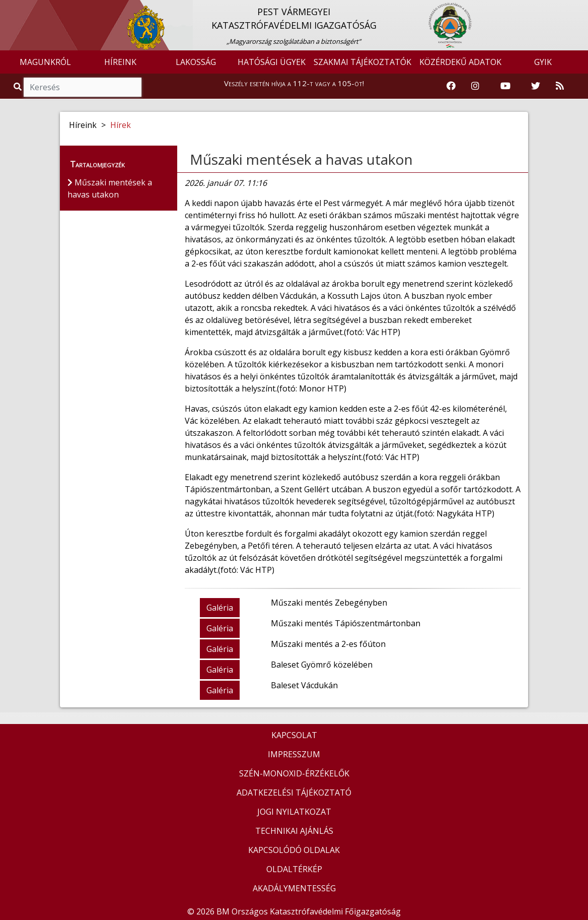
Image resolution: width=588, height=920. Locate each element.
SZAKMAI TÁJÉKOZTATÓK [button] (362, 62)
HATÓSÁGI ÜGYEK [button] (272, 62)
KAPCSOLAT (294, 735)
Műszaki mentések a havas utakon (301, 159)
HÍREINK (120, 62)
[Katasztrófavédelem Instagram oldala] (475, 86)
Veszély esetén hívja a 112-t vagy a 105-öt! (294, 83)
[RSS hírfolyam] (560, 86)
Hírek (121, 125)
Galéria (220, 608)
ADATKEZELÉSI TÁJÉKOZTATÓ (294, 793)
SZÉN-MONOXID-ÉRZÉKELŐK (294, 773)
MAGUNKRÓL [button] (45, 62)
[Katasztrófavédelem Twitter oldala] (536, 86)
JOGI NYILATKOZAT (294, 812)
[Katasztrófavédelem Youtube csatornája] (505, 86)
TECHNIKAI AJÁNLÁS (294, 831)
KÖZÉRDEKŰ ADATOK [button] (460, 62)
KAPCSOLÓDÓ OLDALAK (294, 850)
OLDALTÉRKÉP (294, 869)
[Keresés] (83, 87)
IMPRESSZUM (294, 754)
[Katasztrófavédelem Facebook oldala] (451, 86)
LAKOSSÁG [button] (196, 62)
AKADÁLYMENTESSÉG (294, 888)
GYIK (543, 62)
